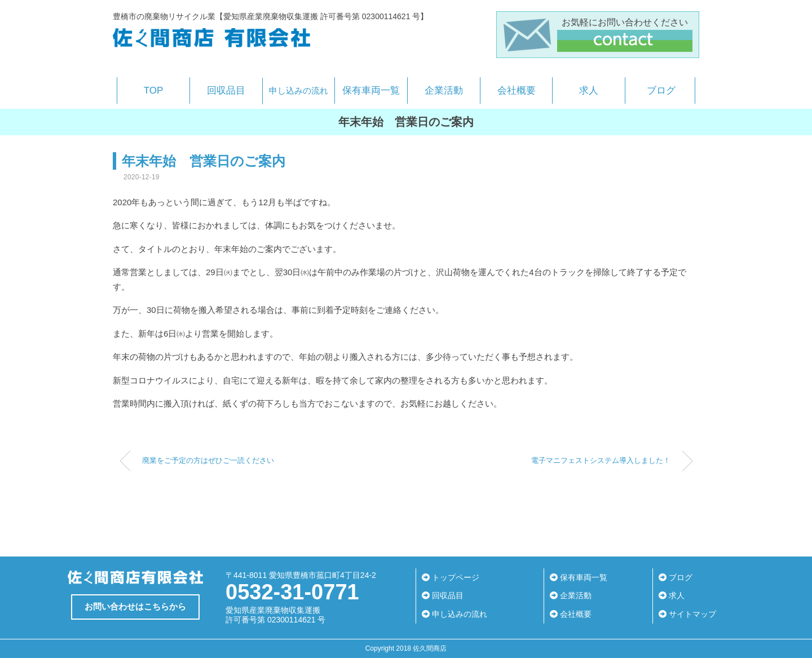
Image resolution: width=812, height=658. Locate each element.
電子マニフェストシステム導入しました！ (601, 461)
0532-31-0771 (292, 592)
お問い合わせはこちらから (135, 606)
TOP (154, 90)
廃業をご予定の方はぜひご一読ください (208, 461)
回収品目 (226, 90)
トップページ (451, 577)
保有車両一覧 (371, 90)
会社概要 (517, 90)
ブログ (661, 90)
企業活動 (444, 90)
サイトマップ (687, 614)
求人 (589, 90)
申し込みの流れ (299, 91)
